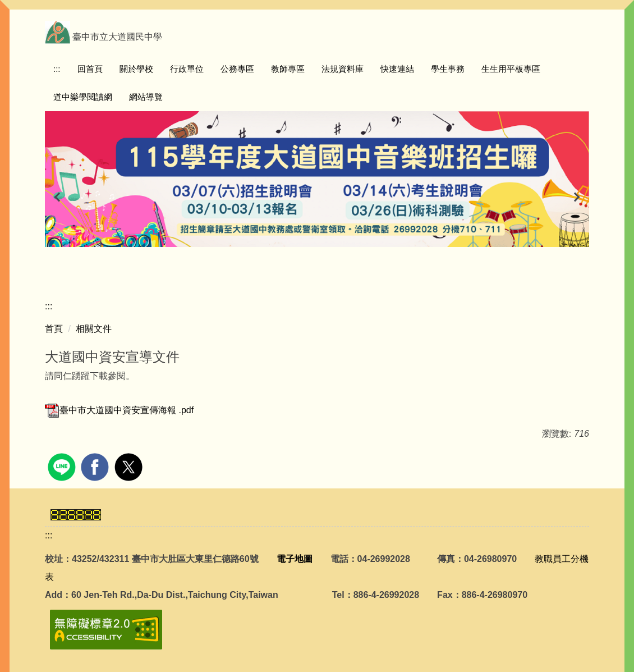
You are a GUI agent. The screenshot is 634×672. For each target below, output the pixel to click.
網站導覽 (146, 97)
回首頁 (90, 69)
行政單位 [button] (187, 69)
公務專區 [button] (237, 69)
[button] (59, 197)
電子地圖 (295, 559)
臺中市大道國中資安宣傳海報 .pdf (119, 410)
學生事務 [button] (448, 69)
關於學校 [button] (136, 69)
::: (57, 69)
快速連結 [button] (397, 69)
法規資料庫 (343, 69)
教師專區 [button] (288, 69)
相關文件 (94, 329)
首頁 (54, 329)
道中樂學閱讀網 (83, 97)
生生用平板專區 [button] (511, 69)
